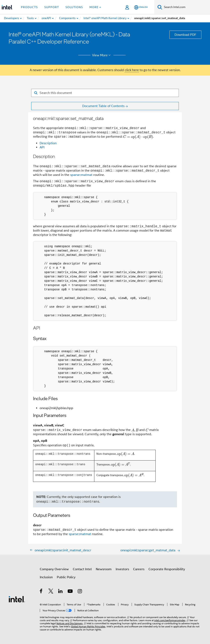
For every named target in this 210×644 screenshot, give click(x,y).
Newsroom (104, 569)
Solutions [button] (74, 7)
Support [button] (52, 7)
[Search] (160, 7)
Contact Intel (82, 569)
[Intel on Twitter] (51, 592)
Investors (122, 569)
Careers (139, 569)
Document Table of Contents (103, 106)
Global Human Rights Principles (88, 626)
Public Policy (66, 577)
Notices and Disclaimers (70, 623)
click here (132, 70)
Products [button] (29, 7)
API (42, 148)
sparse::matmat (81, 175)
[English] (141, 7)
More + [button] (95, 7)
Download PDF (185, 35)
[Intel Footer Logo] (17, 599)
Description (48, 143)
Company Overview (54, 569)
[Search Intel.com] (186, 7)
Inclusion (46, 577)
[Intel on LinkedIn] (61, 592)
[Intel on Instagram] (80, 592)
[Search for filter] (105, 93)
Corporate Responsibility (167, 569)
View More (102, 55)
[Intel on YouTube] (70, 592)
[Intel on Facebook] (41, 592)
